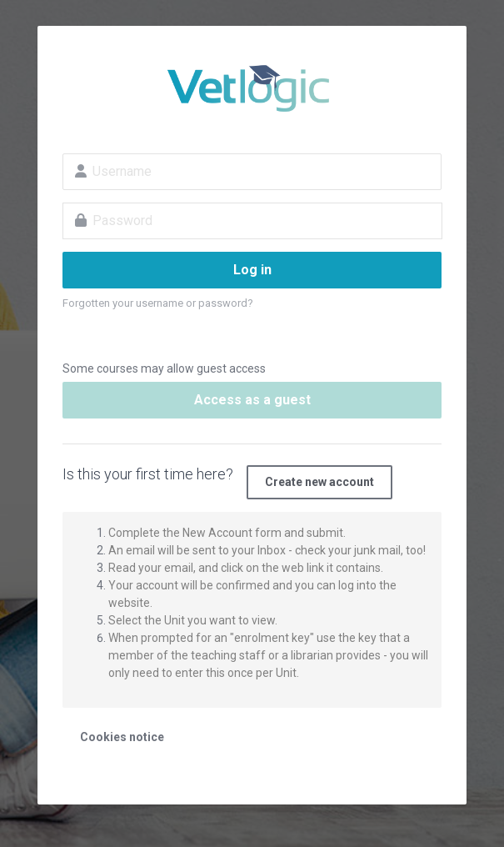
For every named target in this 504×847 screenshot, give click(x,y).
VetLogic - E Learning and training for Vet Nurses (252, 88)
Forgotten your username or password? (158, 303)
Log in (252, 270)
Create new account (319, 482)
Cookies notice (122, 737)
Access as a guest (252, 400)
